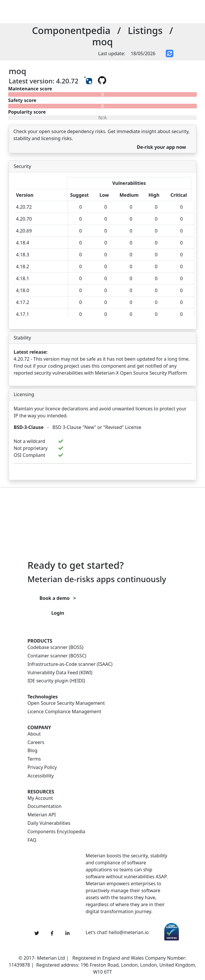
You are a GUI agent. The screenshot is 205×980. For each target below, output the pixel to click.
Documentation (45, 806)
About (34, 734)
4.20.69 (24, 231)
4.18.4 (23, 243)
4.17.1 (23, 314)
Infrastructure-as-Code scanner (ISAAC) (70, 664)
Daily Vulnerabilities (49, 823)
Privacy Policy (42, 767)
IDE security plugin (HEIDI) (56, 681)
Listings (145, 30)
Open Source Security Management (66, 703)
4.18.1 (23, 278)
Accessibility (41, 776)
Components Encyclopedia (57, 832)
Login (58, 613)
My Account (40, 798)
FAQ (32, 840)
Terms (34, 759)
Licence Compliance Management (64, 712)
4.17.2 (23, 302)
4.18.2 (23, 267)
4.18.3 (23, 255)
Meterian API (42, 815)
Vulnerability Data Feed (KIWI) (60, 673)
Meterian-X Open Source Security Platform (141, 373)
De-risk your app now (161, 147)
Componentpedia (71, 30)
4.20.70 (24, 219)
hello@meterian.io (129, 932)
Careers (36, 742)
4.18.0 (23, 290)
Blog (33, 751)
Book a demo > (58, 598)
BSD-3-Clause (29, 427)
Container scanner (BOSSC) (57, 656)
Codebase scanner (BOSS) (56, 647)
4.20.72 (24, 207)
